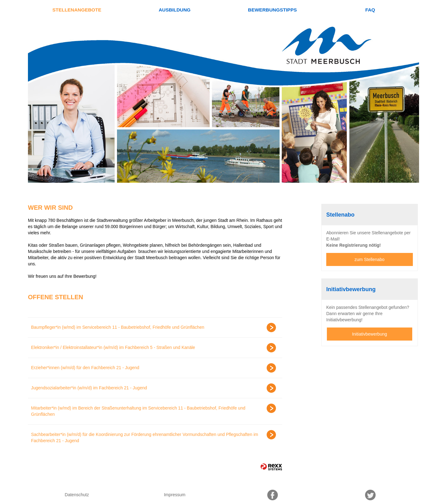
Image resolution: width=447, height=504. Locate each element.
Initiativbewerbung (370, 334)
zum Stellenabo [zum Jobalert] (370, 259)
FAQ (370, 10)
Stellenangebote (77, 10)
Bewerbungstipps (272, 10)
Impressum (175, 495)
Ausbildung (175, 10)
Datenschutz (77, 495)
